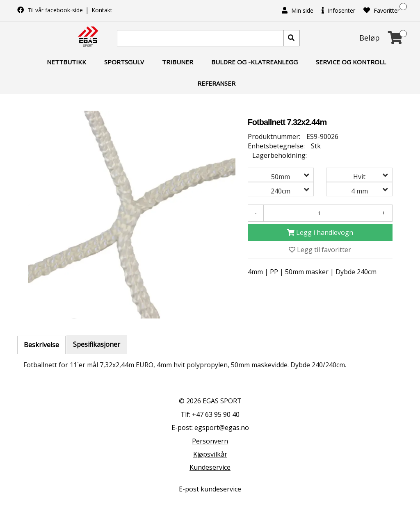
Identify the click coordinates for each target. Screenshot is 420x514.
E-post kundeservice (210, 489)
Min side (298, 10)
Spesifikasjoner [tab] (97, 344)
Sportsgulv (124, 62)
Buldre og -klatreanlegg (255, 62)
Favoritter (381, 10)
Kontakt (102, 10)
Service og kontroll (351, 62)
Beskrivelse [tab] (41, 345)
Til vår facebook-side (51, 10)
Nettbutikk (66, 62)
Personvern (210, 441)
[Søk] (201, 38)
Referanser (216, 83)
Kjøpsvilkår (210, 454)
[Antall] (319, 213)
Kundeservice (210, 467)
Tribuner (178, 62)
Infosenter (338, 10)
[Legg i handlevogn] (320, 233)
